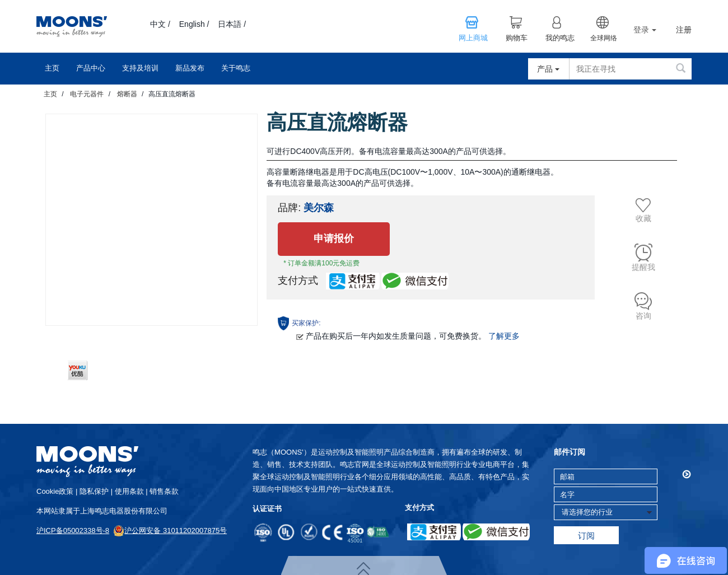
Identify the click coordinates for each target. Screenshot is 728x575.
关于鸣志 (236, 68)
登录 (645, 30)
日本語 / (232, 24)
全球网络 (604, 38)
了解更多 (504, 336)
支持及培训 (140, 68)
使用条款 (129, 491)
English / (194, 24)
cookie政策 (55, 491)
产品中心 (91, 68)
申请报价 (334, 239)
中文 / (160, 24)
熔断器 (127, 94)
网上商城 (473, 38)
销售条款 (164, 491)
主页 (52, 68)
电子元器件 (87, 94)
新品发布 (190, 68)
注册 (684, 30)
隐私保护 (94, 491)
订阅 (586, 536)
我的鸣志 (560, 38)
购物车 (517, 38)
